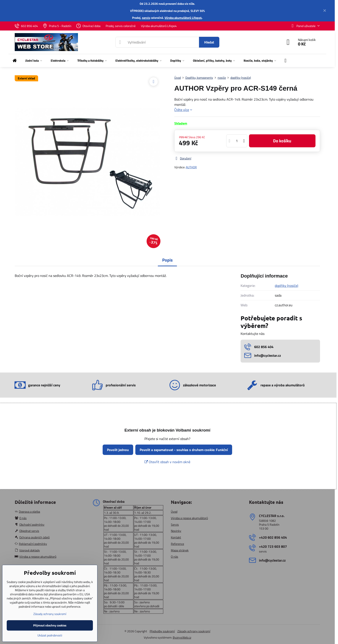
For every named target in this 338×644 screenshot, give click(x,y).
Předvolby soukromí (162, 631)
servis (146, 18)
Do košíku (282, 141)
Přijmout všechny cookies (50, 625)
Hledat (209, 42)
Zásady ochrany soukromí (194, 631)
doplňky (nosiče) (286, 286)
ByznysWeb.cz (182, 637)
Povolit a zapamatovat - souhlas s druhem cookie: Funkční (184, 450)
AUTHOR (191, 167)
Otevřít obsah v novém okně (167, 462)
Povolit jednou (118, 450)
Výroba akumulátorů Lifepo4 (183, 18)
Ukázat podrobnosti (50, 635)
